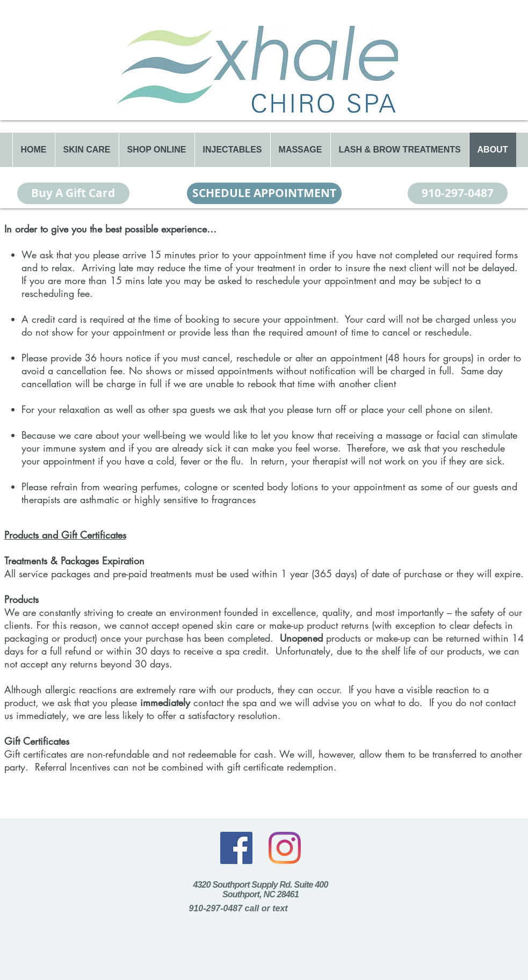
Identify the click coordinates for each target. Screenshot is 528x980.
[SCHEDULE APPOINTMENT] (264, 193)
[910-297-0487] (458, 193)
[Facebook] (236, 848)
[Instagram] (285, 848)
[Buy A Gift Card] (73, 193)
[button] (87, 150)
